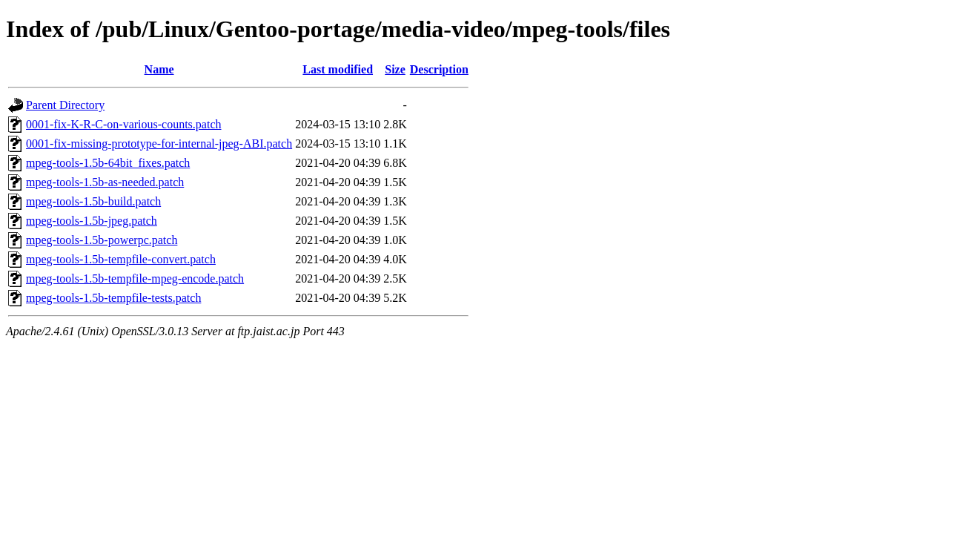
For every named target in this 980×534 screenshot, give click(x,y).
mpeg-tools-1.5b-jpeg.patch (92, 221)
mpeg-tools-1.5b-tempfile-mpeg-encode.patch (135, 278)
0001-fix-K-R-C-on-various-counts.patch (124, 124)
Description (439, 69)
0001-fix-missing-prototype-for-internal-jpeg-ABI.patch (159, 144)
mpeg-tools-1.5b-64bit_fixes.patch (108, 163)
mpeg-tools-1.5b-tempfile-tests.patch (113, 298)
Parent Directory (65, 105)
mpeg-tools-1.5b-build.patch (93, 201)
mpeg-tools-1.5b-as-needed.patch (105, 182)
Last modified (338, 69)
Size (395, 69)
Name (159, 69)
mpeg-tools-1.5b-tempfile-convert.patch (121, 259)
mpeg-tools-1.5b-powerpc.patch (102, 240)
